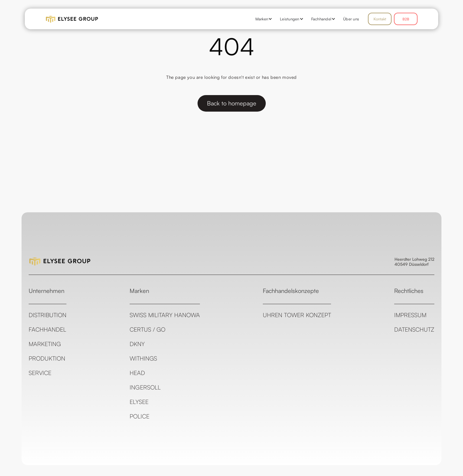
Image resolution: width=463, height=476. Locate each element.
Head (137, 373)
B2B (406, 19)
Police (140, 416)
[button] (262, 19)
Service (40, 373)
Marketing (45, 344)
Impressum (410, 315)
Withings (143, 358)
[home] (90, 19)
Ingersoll (145, 387)
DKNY (137, 344)
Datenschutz (414, 329)
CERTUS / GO (147, 329)
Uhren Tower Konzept (297, 315)
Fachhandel (47, 329)
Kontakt (380, 19)
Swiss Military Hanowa (165, 315)
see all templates (418, 472)
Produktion (47, 358)
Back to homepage (232, 103)
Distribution (48, 315)
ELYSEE (139, 402)
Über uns (351, 19)
